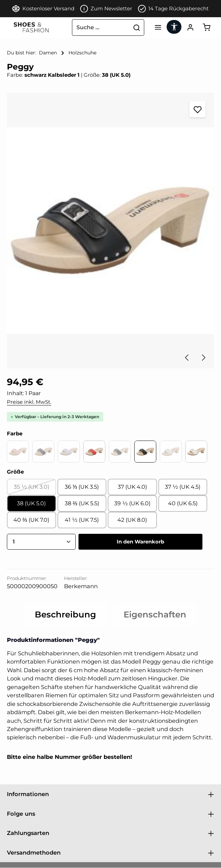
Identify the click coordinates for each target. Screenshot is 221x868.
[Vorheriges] (187, 358)
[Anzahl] (41, 542)
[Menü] (156, 28)
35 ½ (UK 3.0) (35, 489)
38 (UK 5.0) (31, 504)
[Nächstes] (203, 358)
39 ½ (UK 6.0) (132, 504)
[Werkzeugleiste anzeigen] (173, 27)
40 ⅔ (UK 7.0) (31, 520)
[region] (110, 231)
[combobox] (98, 28)
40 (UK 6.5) (183, 504)
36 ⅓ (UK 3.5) (82, 487)
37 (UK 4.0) (132, 487)
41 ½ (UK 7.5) (82, 520)
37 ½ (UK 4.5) (183, 487)
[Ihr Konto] (190, 28)
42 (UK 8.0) (132, 520)
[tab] (65, 615)
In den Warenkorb (141, 542)
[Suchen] (134, 28)
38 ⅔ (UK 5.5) (82, 504)
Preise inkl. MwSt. (29, 402)
